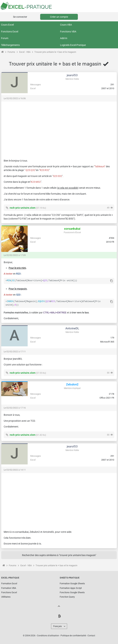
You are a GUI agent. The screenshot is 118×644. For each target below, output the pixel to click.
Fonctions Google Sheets (72, 592)
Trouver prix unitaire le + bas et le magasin (55, 52)
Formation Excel (9, 583)
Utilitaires (6, 596)
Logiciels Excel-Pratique (73, 45)
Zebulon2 (72, 384)
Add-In (64, 38)
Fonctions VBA (68, 32)
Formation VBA (9, 588)
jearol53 (72, 75)
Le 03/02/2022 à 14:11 (15, 470)
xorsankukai (72, 229)
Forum (5, 38)
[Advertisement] (59, 129)
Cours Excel (7, 25)
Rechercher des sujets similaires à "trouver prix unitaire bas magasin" (59, 555)
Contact (91, 635)
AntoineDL (72, 328)
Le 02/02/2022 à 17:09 (15, 255)
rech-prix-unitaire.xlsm (23, 208)
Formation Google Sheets (72, 583)
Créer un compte (59, 17)
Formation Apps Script (71, 588)
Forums (11, 52)
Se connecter (20, 17)
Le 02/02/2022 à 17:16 (15, 407)
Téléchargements (10, 45)
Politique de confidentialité (73, 635)
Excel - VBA (25, 52)
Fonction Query (67, 596)
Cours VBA (66, 25)
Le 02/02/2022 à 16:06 (15, 98)
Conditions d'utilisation (48, 635)
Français (58, 626)
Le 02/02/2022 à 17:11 (15, 351)
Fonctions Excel (10, 32)
